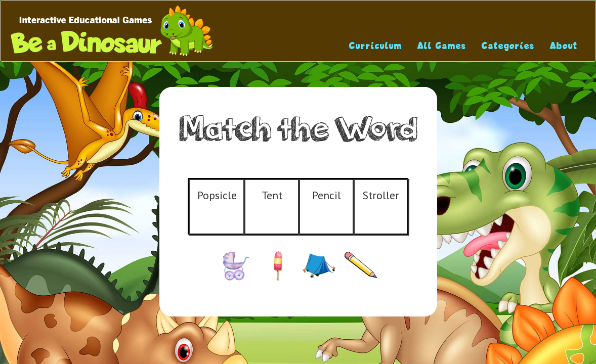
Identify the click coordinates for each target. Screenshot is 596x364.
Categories (508, 46)
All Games (442, 46)
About (564, 46)
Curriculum (376, 46)
